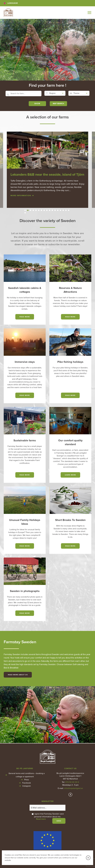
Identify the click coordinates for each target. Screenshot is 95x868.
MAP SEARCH (58, 104)
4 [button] (33, 210)
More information (21, 196)
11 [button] (52, 210)
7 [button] (42, 210)
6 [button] (39, 210)
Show (37, 104)
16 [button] (66, 210)
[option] (47, 170)
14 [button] (60, 210)
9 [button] (47, 210)
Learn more (70, 475)
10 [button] (50, 210)
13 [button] (58, 210)
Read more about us (18, 675)
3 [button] (31, 210)
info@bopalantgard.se (73, 788)
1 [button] (25, 210)
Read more (25, 395)
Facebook (27, 783)
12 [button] (55, 210)
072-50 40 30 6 (72, 782)
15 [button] (63, 210)
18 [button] (25, 213)
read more (25, 317)
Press (27, 780)
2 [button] (28, 210)
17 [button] (69, 210)
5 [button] (36, 210)
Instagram (27, 786)
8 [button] (44, 210)
